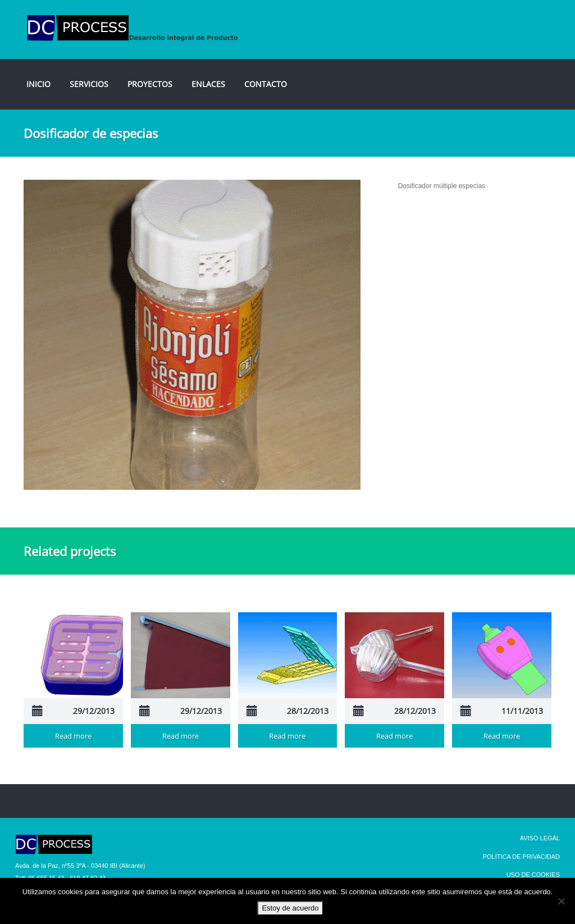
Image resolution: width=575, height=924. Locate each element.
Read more (73, 736)
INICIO (38, 84)
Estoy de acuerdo (290, 908)
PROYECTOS (150, 84)
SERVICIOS (89, 84)
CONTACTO (266, 84)
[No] (561, 901)
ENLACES (208, 84)
